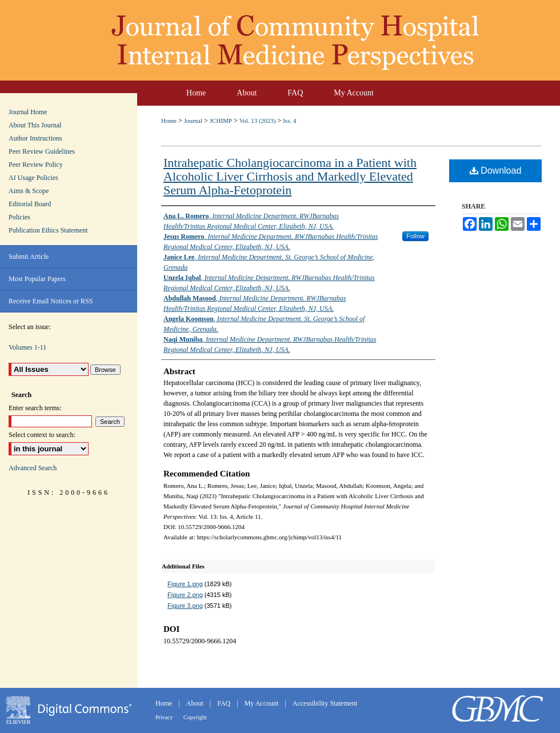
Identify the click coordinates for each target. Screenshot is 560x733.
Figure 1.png (185, 584)
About (196, 703)
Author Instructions (35, 138)
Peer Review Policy (36, 165)
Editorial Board (30, 204)
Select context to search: (42, 435)
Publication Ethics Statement (48, 230)
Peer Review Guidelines (42, 151)
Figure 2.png (185, 595)
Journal (193, 121)
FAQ (225, 703)
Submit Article (29, 257)
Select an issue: (30, 327)
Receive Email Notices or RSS (51, 301)
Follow (415, 236)
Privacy (165, 717)
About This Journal (35, 125)
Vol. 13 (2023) (258, 121)
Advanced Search (33, 468)
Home (169, 121)
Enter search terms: (35, 408)
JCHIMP (221, 121)
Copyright (195, 717)
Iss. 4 (289, 121)
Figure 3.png (185, 606)
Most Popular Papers (37, 279)
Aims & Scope (29, 191)
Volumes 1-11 (27, 347)
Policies (19, 217)
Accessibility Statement (325, 703)
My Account (263, 703)
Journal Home (28, 112)
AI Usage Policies (33, 178)
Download (496, 171)
